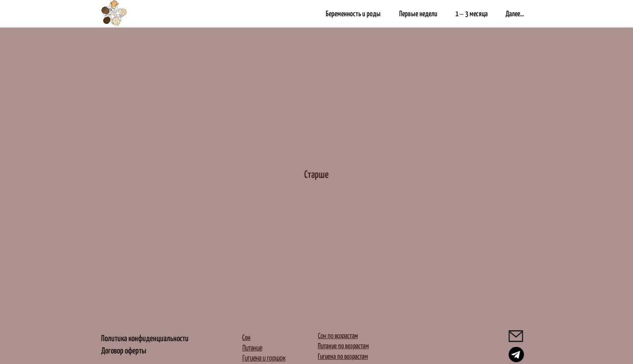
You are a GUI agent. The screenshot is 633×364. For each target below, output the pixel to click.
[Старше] (316, 172)
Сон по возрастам (338, 329)
